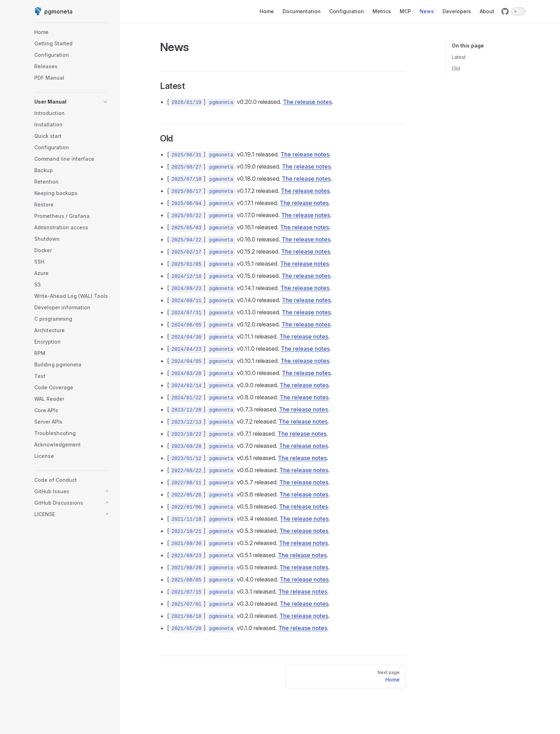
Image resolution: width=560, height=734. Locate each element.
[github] (505, 11)
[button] (71, 102)
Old (456, 68)
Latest (459, 57)
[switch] (519, 11)
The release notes (307, 102)
